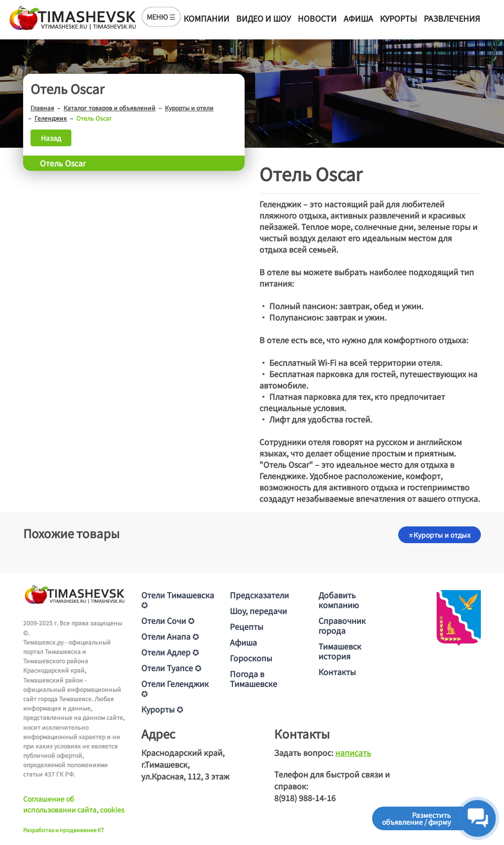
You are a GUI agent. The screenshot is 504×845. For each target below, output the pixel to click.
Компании (206, 18)
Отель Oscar (63, 163)
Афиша (358, 18)
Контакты (337, 672)
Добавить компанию (339, 600)
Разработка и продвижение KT (64, 830)
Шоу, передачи (258, 611)
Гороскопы (251, 658)
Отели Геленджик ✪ (175, 688)
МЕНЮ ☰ (161, 17)
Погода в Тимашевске (253, 679)
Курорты (398, 18)
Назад (51, 138)
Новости (317, 18)
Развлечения (452, 18)
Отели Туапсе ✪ (171, 668)
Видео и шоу (264, 18)
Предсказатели (259, 595)
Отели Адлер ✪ (170, 652)
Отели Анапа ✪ (170, 636)
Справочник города (342, 625)
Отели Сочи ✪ (168, 620)
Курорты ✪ (162, 709)
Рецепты (247, 626)
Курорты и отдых (440, 535)
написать (353, 752)
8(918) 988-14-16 (305, 798)
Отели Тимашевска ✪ (178, 600)
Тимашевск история (340, 651)
